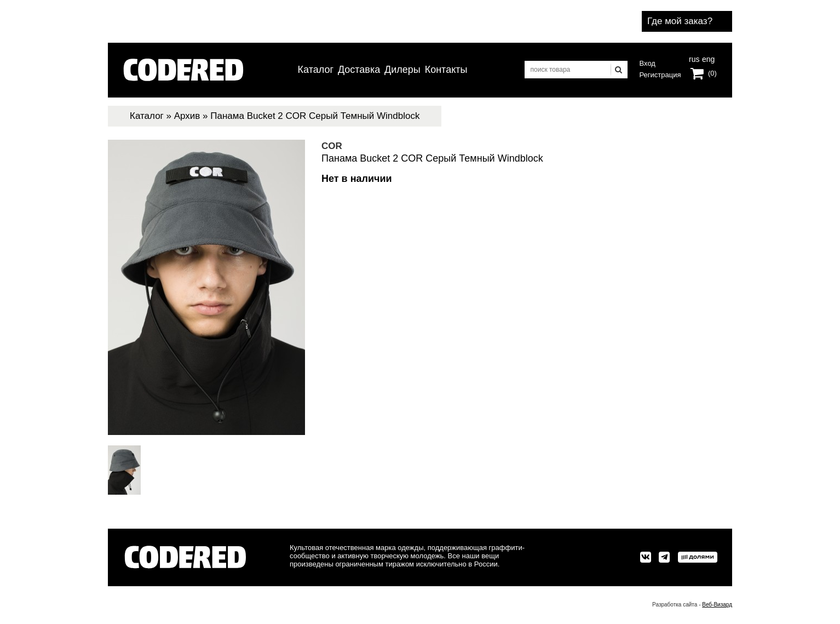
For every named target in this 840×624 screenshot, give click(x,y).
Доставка (359, 70)
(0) (712, 73)
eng (707, 58)
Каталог (316, 70)
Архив (187, 116)
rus (694, 58)
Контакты (446, 70)
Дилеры (402, 70)
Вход (648, 63)
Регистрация (660, 75)
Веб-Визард (717, 605)
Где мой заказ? (680, 21)
